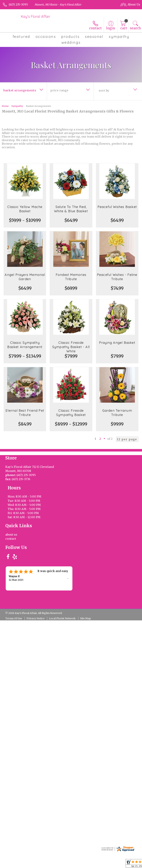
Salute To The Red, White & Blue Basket (71, 209)
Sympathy (17, 106)
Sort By (104, 90)
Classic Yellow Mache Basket (25, 209)
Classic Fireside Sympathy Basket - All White (71, 347)
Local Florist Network (62, 580)
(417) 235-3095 (18, 4)
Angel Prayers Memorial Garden (25, 277)
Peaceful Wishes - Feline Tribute (117, 277)
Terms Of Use (14, 580)
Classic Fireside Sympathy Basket (71, 413)
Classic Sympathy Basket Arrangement (25, 345)
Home (5, 106)
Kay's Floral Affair (35, 16)
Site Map (85, 580)
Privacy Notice (35, 580)
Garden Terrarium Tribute (117, 413)
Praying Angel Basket (117, 343)
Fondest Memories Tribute (71, 277)
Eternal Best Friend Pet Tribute (25, 413)
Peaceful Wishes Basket (117, 207)
